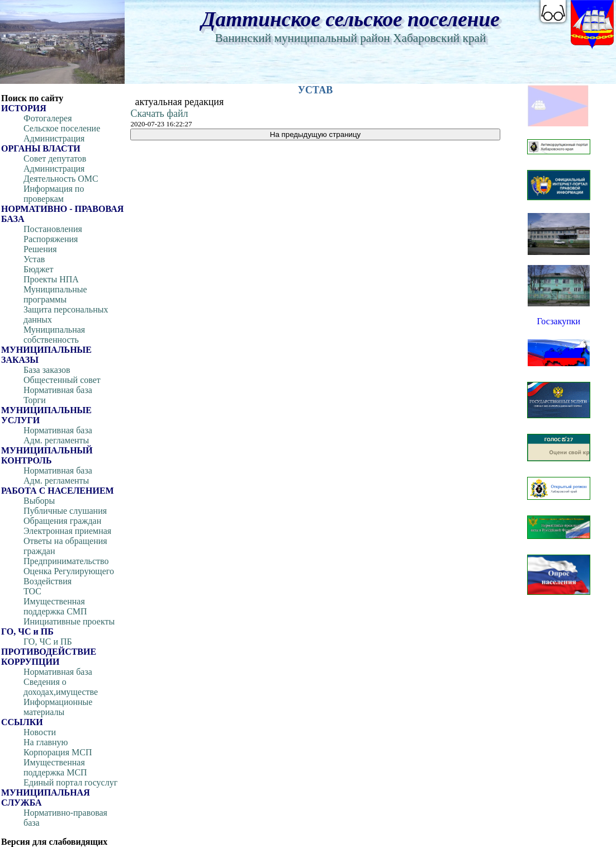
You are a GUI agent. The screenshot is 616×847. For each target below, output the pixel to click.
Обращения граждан (62, 521)
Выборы (39, 501)
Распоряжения (51, 239)
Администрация (54, 138)
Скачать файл (159, 113)
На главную (46, 742)
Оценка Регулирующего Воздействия (69, 576)
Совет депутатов (55, 158)
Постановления (53, 229)
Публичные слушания (65, 511)
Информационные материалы (58, 707)
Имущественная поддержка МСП (55, 767)
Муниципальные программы (55, 294)
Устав (34, 259)
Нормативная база (58, 390)
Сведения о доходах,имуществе (61, 687)
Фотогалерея (48, 118)
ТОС (32, 591)
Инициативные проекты (69, 621)
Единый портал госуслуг (70, 782)
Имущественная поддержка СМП (55, 606)
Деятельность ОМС (61, 179)
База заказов (47, 370)
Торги (35, 400)
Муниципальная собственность (54, 335)
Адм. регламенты (56, 440)
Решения (40, 249)
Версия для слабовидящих (54, 842)
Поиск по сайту (32, 98)
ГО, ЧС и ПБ (48, 642)
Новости (40, 732)
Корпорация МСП (58, 752)
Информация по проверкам (54, 194)
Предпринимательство (66, 561)
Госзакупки (558, 321)
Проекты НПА (51, 279)
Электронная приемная (67, 531)
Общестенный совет (62, 380)
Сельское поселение (62, 128)
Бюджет (38, 269)
